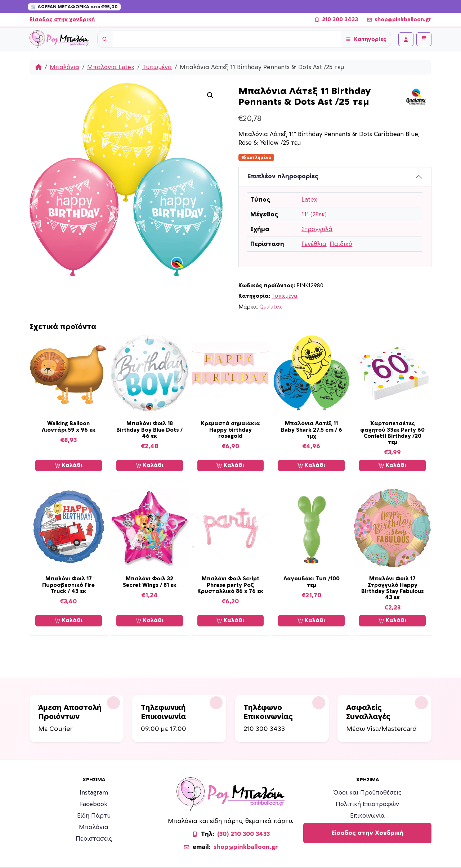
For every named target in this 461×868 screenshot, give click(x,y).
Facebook (94, 804)
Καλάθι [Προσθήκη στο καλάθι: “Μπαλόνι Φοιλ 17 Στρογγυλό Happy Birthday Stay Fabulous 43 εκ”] (392, 621)
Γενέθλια (314, 244)
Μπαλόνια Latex (111, 67)
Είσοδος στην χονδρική (62, 20)
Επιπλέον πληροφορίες (283, 176)
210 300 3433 (336, 20)
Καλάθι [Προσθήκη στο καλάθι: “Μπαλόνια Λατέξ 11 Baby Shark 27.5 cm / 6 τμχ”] (311, 466)
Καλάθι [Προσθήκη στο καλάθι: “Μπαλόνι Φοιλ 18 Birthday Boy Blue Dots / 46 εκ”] (150, 466)
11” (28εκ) (314, 215)
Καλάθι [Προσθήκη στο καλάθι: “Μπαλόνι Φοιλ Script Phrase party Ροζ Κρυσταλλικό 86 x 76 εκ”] (230, 621)
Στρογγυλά (317, 229)
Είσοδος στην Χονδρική (368, 833)
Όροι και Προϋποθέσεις (368, 793)
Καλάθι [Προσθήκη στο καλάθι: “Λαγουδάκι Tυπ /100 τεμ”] (311, 621)
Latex (309, 200)
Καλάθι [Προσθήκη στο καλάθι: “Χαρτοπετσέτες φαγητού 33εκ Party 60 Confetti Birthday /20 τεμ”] (392, 466)
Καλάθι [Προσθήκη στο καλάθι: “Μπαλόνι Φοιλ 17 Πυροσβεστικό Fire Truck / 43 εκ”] (69, 621)
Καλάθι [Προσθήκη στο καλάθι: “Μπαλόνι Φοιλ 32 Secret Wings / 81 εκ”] (150, 621)
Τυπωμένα (157, 67)
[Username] (227, 39)
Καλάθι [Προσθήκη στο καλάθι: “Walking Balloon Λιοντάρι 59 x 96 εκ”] (69, 466)
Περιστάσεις (94, 839)
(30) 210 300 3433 (243, 834)
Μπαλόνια (64, 67)
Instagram (94, 793)
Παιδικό (341, 244)
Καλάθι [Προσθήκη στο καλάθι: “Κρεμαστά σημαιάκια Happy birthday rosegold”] (230, 466)
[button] (210, 95)
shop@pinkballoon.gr (399, 20)
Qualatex (271, 307)
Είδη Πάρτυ (94, 816)
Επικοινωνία (367, 816)
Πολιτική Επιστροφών (367, 804)
